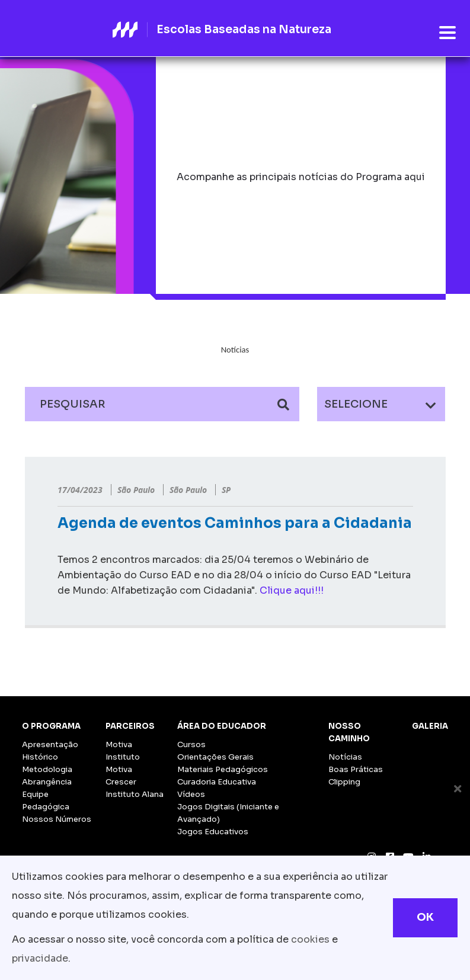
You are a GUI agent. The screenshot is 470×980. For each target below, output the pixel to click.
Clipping (344, 782)
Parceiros (130, 726)
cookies (310, 939)
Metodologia (47, 769)
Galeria (430, 726)
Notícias (345, 757)
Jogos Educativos (213, 832)
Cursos (191, 744)
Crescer (121, 782)
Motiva (119, 744)
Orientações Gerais (215, 757)
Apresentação (50, 744)
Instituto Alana (135, 794)
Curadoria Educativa (217, 782)
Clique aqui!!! (292, 590)
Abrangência (47, 782)
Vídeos (191, 794)
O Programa (51, 726)
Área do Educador (222, 726)
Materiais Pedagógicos (223, 769)
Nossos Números (57, 819)
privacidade (40, 958)
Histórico (40, 757)
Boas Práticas (356, 769)
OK (425, 917)
